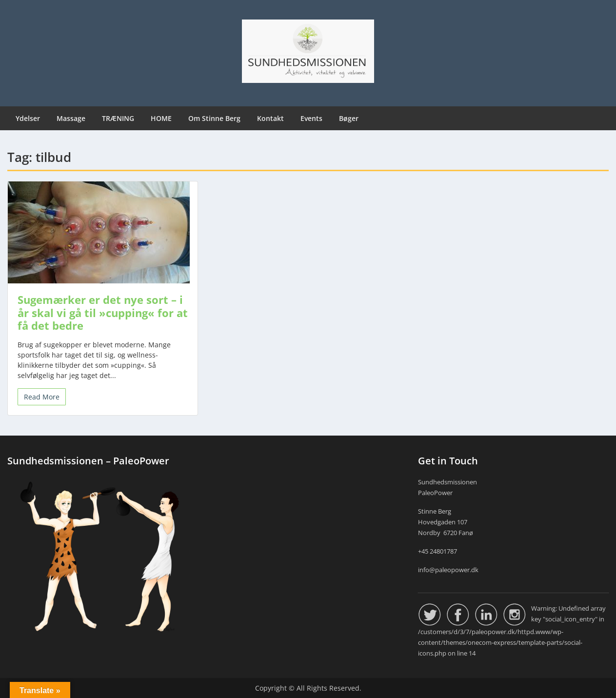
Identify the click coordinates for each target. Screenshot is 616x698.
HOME (161, 118)
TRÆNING (118, 118)
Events (311, 118)
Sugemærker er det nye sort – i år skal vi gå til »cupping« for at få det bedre (103, 312)
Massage (71, 118)
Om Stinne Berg (214, 118)
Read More (42, 397)
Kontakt (270, 118)
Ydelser (28, 118)
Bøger (349, 118)
